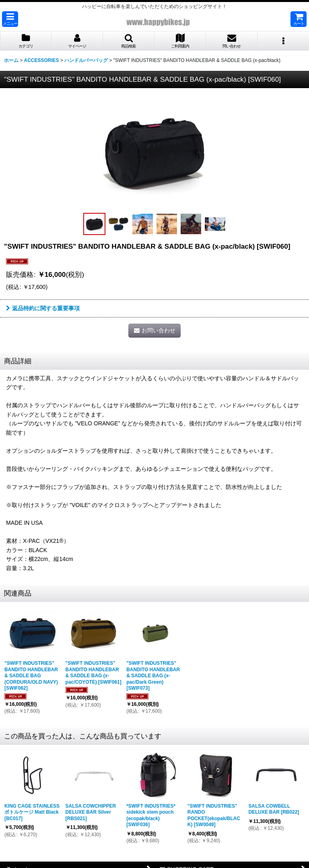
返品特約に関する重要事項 (43, 308)
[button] (10, 19)
